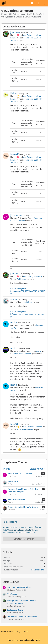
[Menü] (45, 3)
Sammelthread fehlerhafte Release (22, 617)
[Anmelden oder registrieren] (38, 3)
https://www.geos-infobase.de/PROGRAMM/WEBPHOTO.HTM (28, 291)
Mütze (14, 299)
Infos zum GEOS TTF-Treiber (19, 587)
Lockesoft (10, 619)
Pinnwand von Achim (23, 354)
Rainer (14, 93)
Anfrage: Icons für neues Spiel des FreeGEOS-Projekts (22, 602)
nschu (14, 322)
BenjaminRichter (38, 570)
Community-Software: (24, 640)
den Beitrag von (33, 276)
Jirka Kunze (16, 215)
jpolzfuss (15, 32)
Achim (14, 348)
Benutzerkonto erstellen (24, 539)
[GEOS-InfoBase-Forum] (4, 3)
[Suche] (32, 3)
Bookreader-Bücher (25, 429)
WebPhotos (21, 279)
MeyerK (14, 154)
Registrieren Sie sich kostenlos (21, 530)
